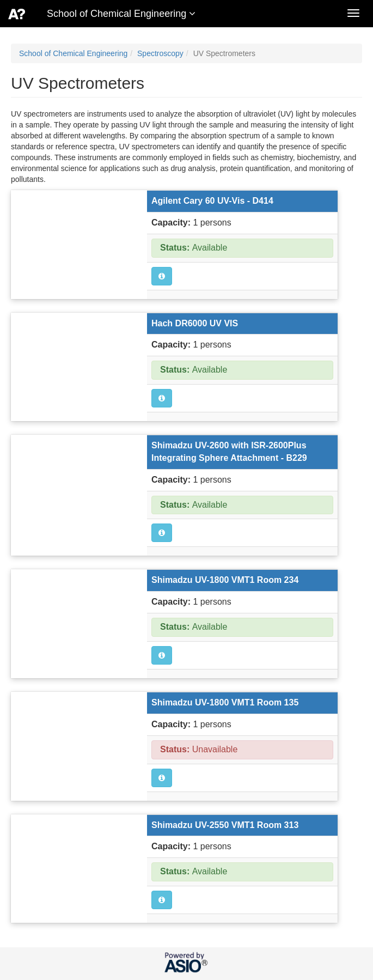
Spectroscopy (160, 53)
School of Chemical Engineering (73, 53)
